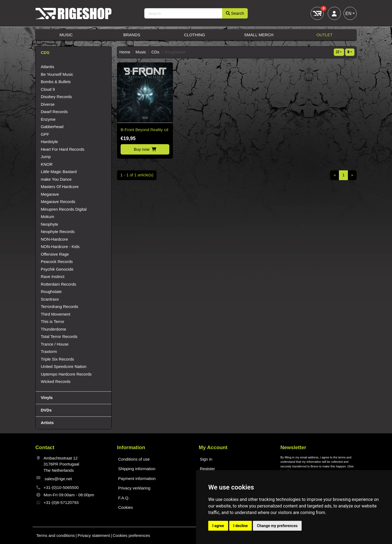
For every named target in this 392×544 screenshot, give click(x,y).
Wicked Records (56, 381)
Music (66, 35)
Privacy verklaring (134, 488)
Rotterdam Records (59, 284)
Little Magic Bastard (59, 172)
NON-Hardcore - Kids (60, 247)
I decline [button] (241, 526)
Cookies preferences (131, 535)
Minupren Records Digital (64, 209)
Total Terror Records (59, 336)
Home (125, 52)
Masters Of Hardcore (60, 187)
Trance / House (55, 344)
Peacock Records (57, 262)
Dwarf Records (54, 112)
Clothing (195, 35)
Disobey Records (56, 97)
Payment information (137, 478)
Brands (132, 35)
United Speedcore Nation (64, 366)
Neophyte (50, 224)
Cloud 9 (48, 89)
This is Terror (53, 321)
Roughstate (51, 291)
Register (207, 469)
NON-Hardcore (54, 239)
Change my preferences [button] (277, 526)
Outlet (324, 35)
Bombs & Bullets (56, 82)
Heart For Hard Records (63, 149)
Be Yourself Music (57, 74)
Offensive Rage (55, 254)
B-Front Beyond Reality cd (144, 130)
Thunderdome (53, 329)
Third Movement (56, 314)
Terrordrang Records (60, 306)
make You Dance (56, 179)
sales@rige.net (58, 479)
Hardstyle (49, 142)
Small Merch (259, 35)
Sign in (206, 459)
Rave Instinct (53, 276)
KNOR (47, 164)
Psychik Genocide (57, 269)
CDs (155, 52)
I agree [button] (218, 526)
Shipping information (137, 469)
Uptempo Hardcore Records (66, 374)
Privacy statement (94, 535)
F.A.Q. (124, 498)
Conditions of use (134, 459)
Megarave (50, 194)
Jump (46, 157)
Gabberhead (52, 127)
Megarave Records (58, 202)
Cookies (125, 507)
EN (348, 13)
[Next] (352, 175)
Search (235, 13)
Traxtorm (49, 351)
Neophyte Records (58, 232)
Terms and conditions (56, 535)
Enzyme (48, 119)
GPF (45, 134)
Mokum (48, 217)
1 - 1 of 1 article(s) (137, 175)
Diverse (48, 104)
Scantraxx (50, 299)
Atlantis (48, 67)
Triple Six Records (57, 359)
